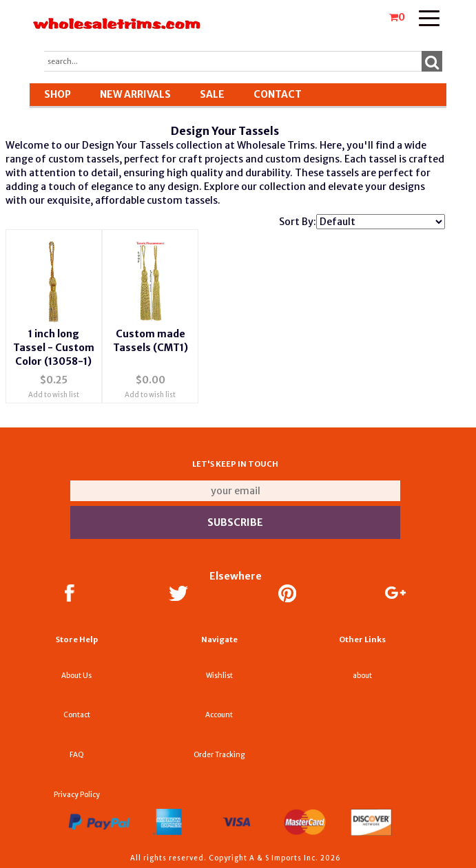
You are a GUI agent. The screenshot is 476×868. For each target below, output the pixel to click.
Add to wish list (54, 395)
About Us (76, 676)
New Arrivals (135, 94)
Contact (278, 94)
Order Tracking (219, 755)
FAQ (77, 755)
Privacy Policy (77, 795)
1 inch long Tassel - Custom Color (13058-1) (54, 348)
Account (219, 715)
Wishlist (219, 676)
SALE (212, 94)
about (362, 676)
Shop (58, 94)
